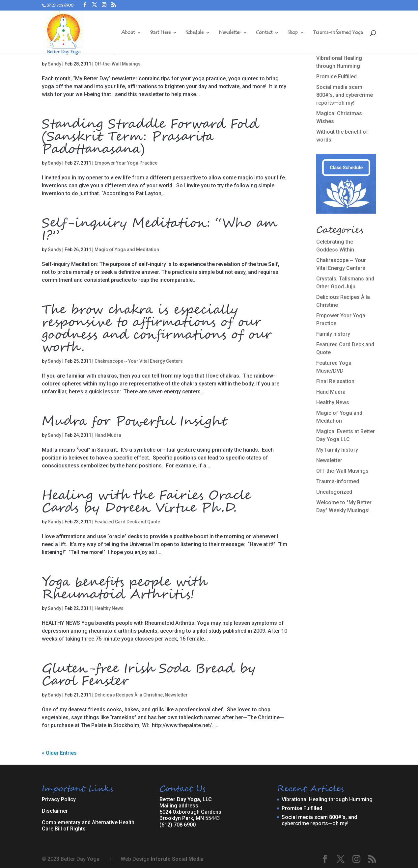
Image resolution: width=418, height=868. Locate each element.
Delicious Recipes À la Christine (129, 695)
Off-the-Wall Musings (118, 64)
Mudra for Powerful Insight (135, 422)
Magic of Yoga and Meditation (127, 250)
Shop (293, 33)
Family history (333, 334)
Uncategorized (334, 492)
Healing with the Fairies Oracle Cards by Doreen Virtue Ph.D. (146, 502)
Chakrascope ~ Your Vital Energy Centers (139, 361)
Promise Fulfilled (336, 77)
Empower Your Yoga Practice (126, 163)
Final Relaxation (335, 381)
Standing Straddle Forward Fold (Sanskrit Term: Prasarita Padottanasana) (150, 137)
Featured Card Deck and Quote (127, 522)
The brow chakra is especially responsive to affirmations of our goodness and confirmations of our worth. (157, 329)
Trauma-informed (338, 481)
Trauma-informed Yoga (338, 33)
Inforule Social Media (177, 859)
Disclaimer (55, 811)
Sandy (55, 64)
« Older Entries (59, 753)
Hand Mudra (108, 435)
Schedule (195, 33)
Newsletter (230, 33)
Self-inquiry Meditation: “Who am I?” (160, 230)
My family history (337, 450)
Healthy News (109, 608)
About (128, 33)
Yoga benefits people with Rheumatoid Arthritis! (124, 589)
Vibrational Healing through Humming (327, 799)
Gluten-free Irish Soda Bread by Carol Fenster (149, 675)
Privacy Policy (59, 799)
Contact (264, 33)
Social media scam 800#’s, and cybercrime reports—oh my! (345, 95)
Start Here (160, 33)
